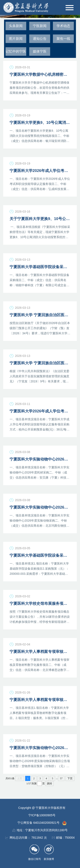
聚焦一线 (63, 39)
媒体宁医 (40, 51)
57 (61, 778)
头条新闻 (16, 26)
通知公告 (40, 39)
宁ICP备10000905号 (42, 815)
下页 (70, 778)
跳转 (49, 784)
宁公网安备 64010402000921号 (39, 823)
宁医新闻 (40, 26)
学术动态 (63, 26)
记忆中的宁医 (16, 51)
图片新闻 (16, 39)
